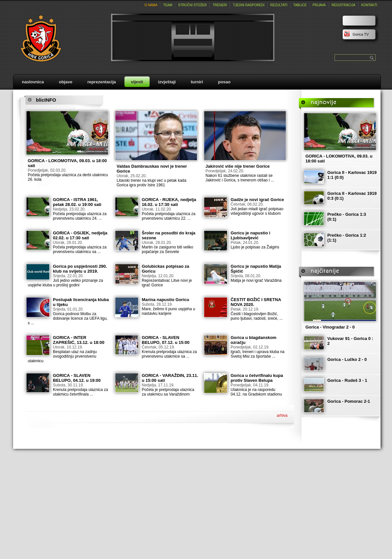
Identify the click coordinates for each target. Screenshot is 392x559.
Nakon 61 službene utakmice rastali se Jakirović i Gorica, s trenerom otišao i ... (240, 178)
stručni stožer (192, 5)
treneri (220, 5)
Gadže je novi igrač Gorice (257, 200)
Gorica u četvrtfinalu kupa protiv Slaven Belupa (257, 378)
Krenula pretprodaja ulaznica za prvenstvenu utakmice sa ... (169, 354)
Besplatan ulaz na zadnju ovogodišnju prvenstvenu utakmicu (62, 356)
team (168, 5)
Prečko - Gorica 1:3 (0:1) (347, 217)
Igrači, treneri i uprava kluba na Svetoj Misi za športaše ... (258, 354)
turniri (197, 82)
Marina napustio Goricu (165, 300)
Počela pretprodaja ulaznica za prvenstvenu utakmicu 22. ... (169, 216)
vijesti (137, 82)
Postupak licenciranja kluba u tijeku (81, 302)
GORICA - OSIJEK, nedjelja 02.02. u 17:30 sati (80, 235)
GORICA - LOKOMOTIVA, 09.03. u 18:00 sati (67, 163)
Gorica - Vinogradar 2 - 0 (330, 327)
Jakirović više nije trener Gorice (238, 166)
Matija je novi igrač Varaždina (256, 280)
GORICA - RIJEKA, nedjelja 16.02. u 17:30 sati (169, 202)
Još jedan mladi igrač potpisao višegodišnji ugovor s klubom (257, 211)
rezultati (279, 5)
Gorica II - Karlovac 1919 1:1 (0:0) (352, 175)
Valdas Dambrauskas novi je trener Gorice (152, 169)
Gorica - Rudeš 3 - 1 (347, 380)
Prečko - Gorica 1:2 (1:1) (347, 238)
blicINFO (46, 100)
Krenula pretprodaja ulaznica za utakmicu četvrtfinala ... (81, 392)
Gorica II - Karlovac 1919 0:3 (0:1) (352, 196)
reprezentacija (101, 82)
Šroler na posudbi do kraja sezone (169, 235)
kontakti (369, 5)
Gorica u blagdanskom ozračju (253, 340)
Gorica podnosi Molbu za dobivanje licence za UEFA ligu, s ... (68, 318)
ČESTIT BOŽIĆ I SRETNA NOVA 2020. (256, 302)
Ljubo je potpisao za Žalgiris (255, 247)
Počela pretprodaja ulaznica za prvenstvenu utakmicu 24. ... (80, 216)
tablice (300, 5)
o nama (151, 5)
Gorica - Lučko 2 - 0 (347, 359)
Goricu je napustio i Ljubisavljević (250, 235)
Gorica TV (356, 34)
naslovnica (33, 82)
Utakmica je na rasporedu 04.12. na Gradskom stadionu (256, 392)
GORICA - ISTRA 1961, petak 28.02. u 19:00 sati (77, 202)
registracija (343, 5)
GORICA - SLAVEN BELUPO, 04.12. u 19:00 (77, 378)
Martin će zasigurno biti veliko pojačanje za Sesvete (167, 249)
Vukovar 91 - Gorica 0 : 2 (350, 341)
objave (65, 82)
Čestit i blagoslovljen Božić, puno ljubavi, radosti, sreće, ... (257, 316)
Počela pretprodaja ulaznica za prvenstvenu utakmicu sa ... (80, 249)
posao (224, 82)
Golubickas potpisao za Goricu (165, 269)
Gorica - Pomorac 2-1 (349, 401)
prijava (319, 5)
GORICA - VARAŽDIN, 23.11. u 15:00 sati (170, 378)
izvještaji (167, 82)
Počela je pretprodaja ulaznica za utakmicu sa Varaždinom (168, 392)
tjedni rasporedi (249, 5)
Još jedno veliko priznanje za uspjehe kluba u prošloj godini (65, 283)
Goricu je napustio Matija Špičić (256, 269)
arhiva (282, 415)
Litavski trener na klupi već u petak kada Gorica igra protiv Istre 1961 (151, 183)
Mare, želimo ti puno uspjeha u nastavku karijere (168, 311)
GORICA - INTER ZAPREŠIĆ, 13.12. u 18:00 (79, 340)
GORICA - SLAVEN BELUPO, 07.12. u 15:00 (166, 340)
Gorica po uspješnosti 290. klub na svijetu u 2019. (80, 269)
